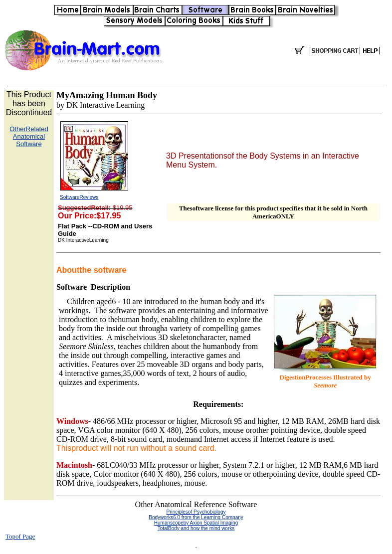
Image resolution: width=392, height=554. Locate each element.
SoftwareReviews (79, 197)
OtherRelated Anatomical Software (29, 136)
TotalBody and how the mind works (196, 528)
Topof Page (20, 536)
